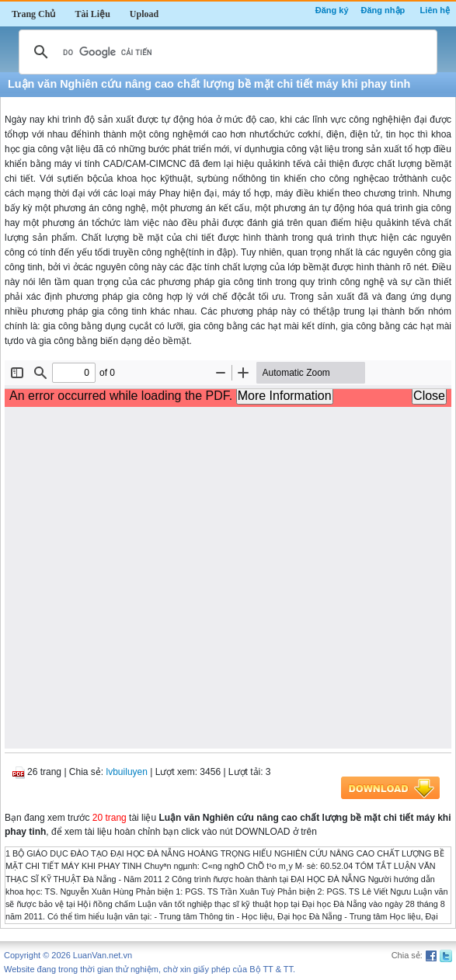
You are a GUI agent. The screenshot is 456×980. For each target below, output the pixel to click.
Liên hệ (435, 10)
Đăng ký (332, 10)
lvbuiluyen (127, 772)
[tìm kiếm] (226, 52)
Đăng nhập (383, 10)
